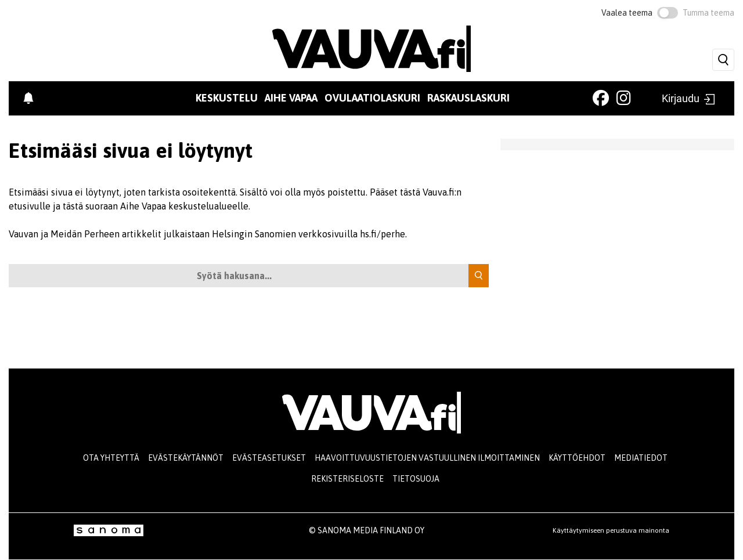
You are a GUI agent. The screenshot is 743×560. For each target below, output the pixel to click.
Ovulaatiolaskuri (372, 98)
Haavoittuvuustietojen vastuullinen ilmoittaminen (427, 458)
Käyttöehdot (577, 458)
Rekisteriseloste (347, 479)
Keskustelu (227, 98)
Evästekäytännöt (186, 458)
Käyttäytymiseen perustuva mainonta (611, 530)
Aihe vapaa (291, 98)
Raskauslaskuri (468, 98)
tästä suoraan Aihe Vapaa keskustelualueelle (156, 206)
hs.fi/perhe (383, 234)
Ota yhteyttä (111, 458)
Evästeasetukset (269, 458)
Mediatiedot (641, 458)
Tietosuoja (416, 479)
